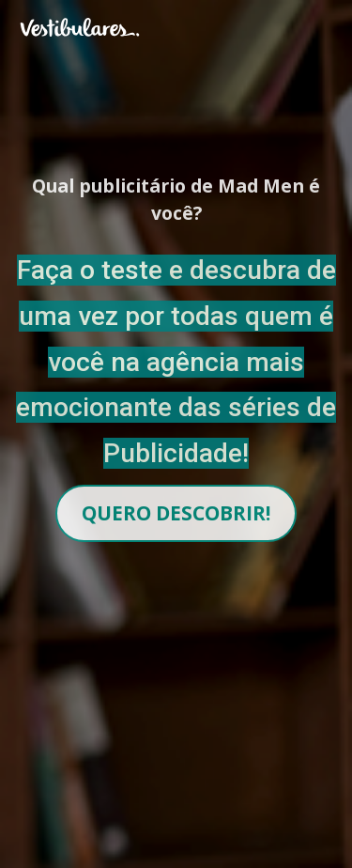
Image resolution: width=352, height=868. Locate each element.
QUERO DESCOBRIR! (176, 513)
